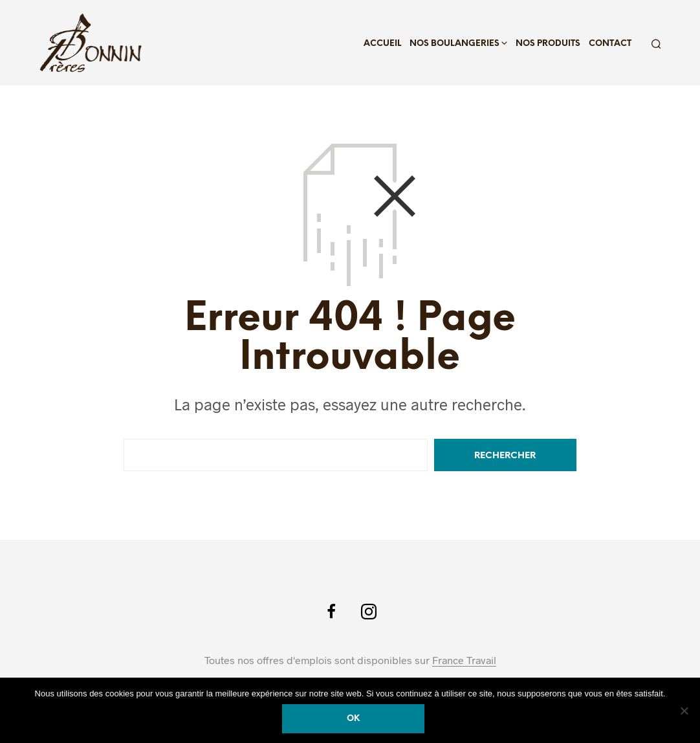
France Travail (464, 660)
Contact (610, 44)
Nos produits (548, 44)
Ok (353, 719)
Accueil (382, 44)
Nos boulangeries (454, 44)
